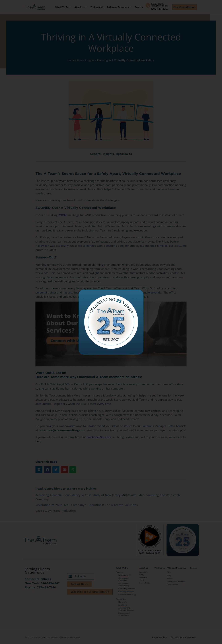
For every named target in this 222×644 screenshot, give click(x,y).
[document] (111, 322)
